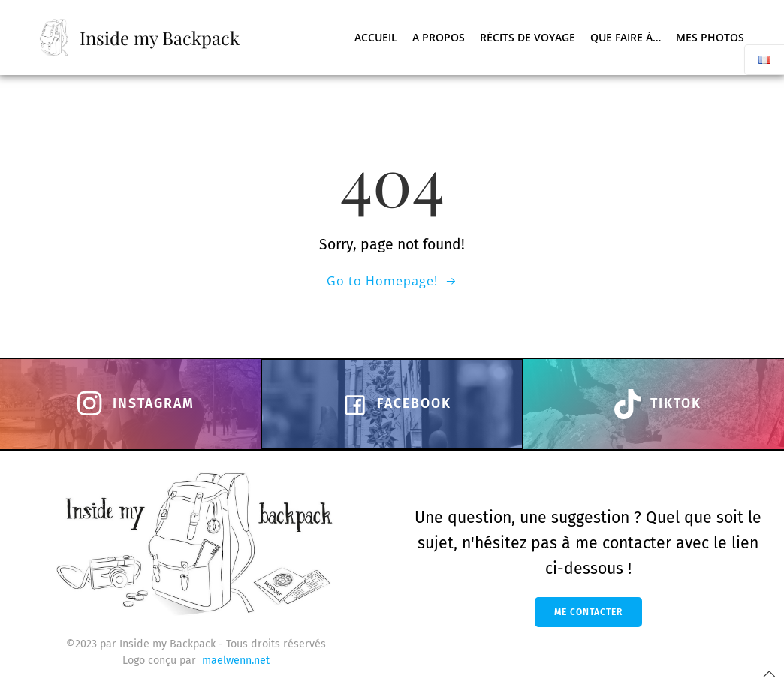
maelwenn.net (236, 661)
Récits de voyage (528, 37)
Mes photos (711, 37)
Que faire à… (626, 37)
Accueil (377, 37)
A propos (439, 37)
